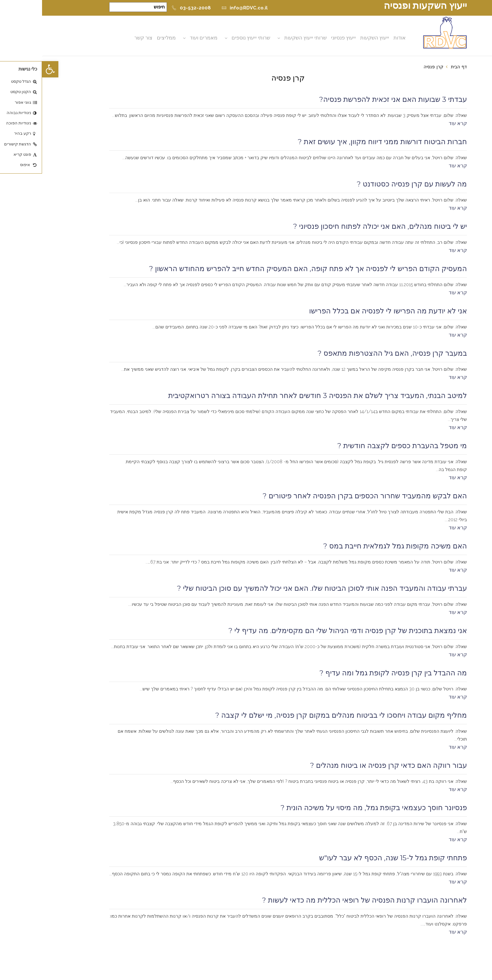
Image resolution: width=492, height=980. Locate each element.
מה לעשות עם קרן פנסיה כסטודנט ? (370, 184)
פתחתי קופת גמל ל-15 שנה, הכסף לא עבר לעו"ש (351, 858)
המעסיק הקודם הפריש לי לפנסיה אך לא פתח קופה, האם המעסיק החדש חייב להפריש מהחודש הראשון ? (266, 269)
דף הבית (417, 67)
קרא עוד (416, 123)
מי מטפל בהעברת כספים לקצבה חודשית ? (360, 446)
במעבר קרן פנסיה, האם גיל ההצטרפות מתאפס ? (350, 353)
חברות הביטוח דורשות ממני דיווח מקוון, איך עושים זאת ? (340, 142)
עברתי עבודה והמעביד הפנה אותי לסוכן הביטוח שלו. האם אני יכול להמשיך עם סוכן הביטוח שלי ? (280, 588)
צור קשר (101, 38)
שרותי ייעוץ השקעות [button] (263, 38)
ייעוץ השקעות (333, 38)
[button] (8, 69)
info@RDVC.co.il (203, 8)
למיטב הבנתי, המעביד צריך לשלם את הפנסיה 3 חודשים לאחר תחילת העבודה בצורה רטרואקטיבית (275, 396)
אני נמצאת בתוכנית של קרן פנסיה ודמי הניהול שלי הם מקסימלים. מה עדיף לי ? (306, 631)
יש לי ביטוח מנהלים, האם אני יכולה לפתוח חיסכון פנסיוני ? (338, 226)
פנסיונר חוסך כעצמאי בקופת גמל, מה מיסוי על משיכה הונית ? (332, 808)
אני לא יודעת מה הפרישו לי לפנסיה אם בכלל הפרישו (346, 311)
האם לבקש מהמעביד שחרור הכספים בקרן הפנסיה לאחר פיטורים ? (323, 496)
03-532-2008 (149, 8)
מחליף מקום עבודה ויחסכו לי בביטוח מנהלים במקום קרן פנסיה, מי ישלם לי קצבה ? (299, 715)
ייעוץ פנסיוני (301, 38)
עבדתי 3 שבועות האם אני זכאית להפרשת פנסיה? (351, 99)
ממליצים (124, 38)
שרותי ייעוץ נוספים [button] (209, 38)
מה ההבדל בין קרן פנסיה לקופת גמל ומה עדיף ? (351, 673)
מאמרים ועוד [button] (162, 38)
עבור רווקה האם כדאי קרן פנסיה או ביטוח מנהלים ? (346, 765)
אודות (358, 38)
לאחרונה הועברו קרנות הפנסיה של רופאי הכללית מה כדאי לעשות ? (322, 900)
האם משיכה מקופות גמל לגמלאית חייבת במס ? (353, 546)
